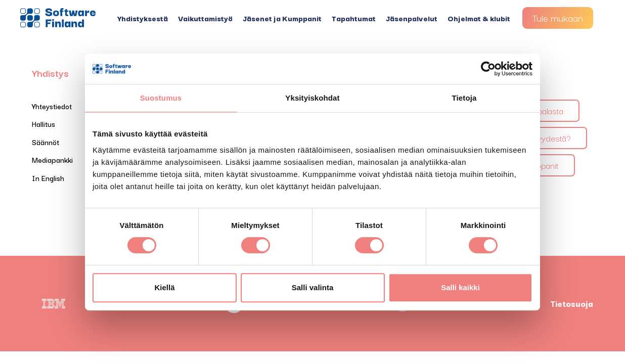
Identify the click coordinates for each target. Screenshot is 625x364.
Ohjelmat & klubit (479, 18)
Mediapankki (52, 160)
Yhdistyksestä (143, 18)
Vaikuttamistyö (205, 18)
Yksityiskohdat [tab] (312, 98)
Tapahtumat (354, 18)
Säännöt (46, 142)
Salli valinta (313, 287)
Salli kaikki (460, 287)
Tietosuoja (572, 303)
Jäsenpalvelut (412, 18)
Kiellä (164, 287)
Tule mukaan (558, 18)
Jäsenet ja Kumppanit (282, 18)
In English (48, 178)
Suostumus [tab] (161, 98)
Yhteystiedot (52, 106)
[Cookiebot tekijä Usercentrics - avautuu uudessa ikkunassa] (488, 69)
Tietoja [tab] (464, 98)
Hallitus (43, 124)
